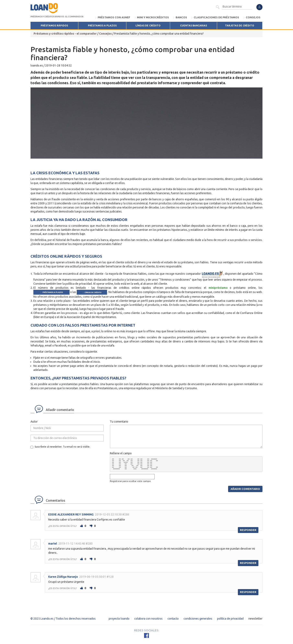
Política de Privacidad (230, 619)
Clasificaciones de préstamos (216, 17)
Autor (34, 422)
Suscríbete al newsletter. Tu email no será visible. (60, 447)
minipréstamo (218, 288)
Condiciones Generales (198, 619)
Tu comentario (119, 422)
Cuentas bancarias (194, 26)
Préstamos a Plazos (102, 26)
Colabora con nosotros (148, 619)
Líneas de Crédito (148, 26)
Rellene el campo (121, 453)
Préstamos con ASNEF (114, 17)
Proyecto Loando (119, 619)
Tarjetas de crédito (240, 26)
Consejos (253, 17)
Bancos (181, 17)
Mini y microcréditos (153, 17)
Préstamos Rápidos (54, 26)
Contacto (173, 619)
